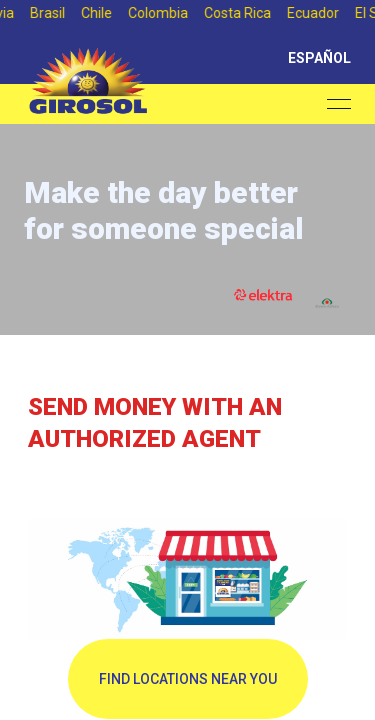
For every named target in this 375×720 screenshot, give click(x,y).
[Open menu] (339, 104)
